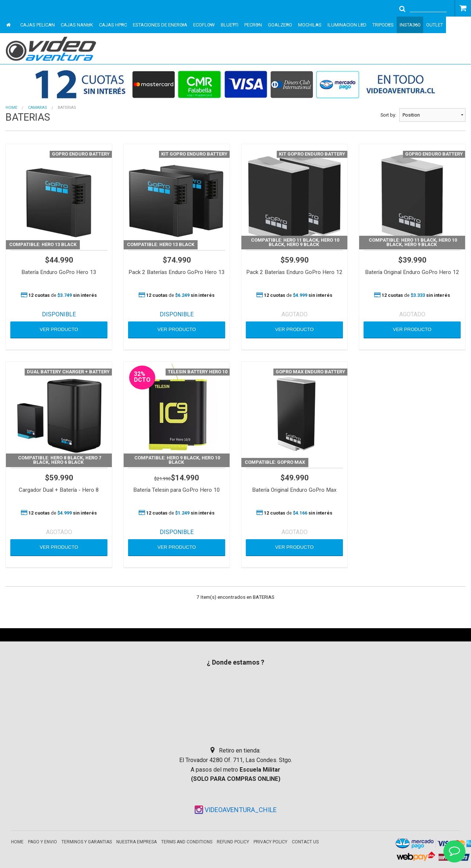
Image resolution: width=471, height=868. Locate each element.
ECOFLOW (204, 25)
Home (11, 108)
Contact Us (305, 842)
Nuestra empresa (137, 842)
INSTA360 (410, 25)
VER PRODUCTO (59, 329)
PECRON (253, 25)
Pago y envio (43, 842)
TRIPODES (383, 25)
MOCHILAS (310, 25)
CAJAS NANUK (77, 25)
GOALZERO (280, 25)
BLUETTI (230, 25)
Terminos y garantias (87, 842)
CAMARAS (38, 108)
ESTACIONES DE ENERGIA (160, 25)
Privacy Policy (270, 842)
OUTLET (435, 25)
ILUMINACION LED (347, 25)
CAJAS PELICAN (38, 25)
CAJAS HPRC (113, 25)
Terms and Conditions (187, 842)
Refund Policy (233, 842)
